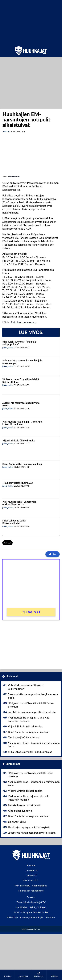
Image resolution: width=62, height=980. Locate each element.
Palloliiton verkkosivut (24, 322)
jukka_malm (7, 347)
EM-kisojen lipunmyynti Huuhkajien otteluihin (31, 917)
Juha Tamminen (14, 176)
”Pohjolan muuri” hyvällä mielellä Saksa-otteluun (21, 381)
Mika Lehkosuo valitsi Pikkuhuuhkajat (14, 522)
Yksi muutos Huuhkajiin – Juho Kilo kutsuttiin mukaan (22, 423)
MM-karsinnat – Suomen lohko (31, 885)
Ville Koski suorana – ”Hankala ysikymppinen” (19, 343)
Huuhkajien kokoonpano (31, 891)
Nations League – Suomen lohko (31, 912)
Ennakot (31, 897)
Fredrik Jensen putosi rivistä (24, 805)
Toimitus (6, 131)
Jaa (53, 554)
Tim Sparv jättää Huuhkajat (17, 483)
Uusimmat (12, 676)
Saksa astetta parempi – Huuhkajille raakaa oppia (22, 362)
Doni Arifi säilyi (17, 822)
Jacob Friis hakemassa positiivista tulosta (21, 404)
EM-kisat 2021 (31, 880)
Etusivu (31, 865)
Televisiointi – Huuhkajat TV (31, 902)
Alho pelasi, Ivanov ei (20, 811)
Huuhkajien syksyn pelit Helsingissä (29, 827)
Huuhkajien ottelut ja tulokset (31, 907)
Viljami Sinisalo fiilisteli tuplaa (19, 440)
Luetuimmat (13, 764)
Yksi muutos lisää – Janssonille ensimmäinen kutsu (19, 503)
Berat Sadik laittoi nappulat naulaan (22, 464)
